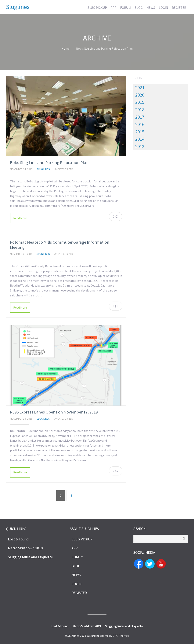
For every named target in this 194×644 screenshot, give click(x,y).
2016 (140, 124)
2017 (140, 117)
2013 (140, 146)
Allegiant (93, 636)
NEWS (151, 8)
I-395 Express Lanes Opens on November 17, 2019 (54, 412)
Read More (20, 218)
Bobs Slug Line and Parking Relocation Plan (49, 162)
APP (113, 8)
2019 (140, 102)
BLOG (139, 8)
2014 (140, 139)
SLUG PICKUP (97, 8)
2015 (140, 132)
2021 (140, 88)
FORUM (125, 8)
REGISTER (179, 8)
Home (66, 48)
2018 (140, 110)
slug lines (43, 169)
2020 (140, 95)
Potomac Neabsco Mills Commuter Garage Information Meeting (60, 245)
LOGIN (163, 8)
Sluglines (18, 7)
